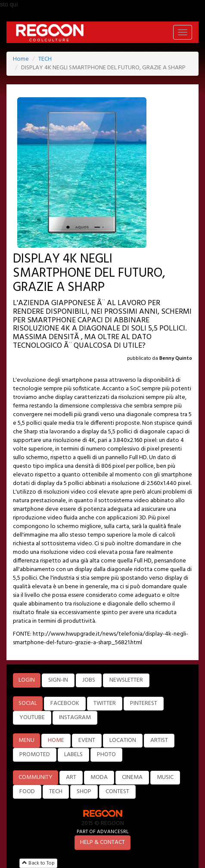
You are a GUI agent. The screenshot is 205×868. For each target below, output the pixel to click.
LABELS (73, 755)
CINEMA (132, 777)
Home (21, 59)
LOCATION (123, 740)
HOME (56, 740)
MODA (99, 777)
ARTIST (159, 740)
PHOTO (106, 755)
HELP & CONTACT (102, 842)
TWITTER (105, 703)
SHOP (84, 792)
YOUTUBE (32, 718)
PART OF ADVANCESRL (103, 832)
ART (71, 777)
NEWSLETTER (126, 680)
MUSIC (165, 777)
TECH (45, 59)
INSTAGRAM (75, 718)
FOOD (27, 792)
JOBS (89, 680)
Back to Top (38, 863)
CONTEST (117, 792)
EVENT (87, 740)
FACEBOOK (65, 703)
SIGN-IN (58, 680)
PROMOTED (35, 755)
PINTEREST (144, 703)
